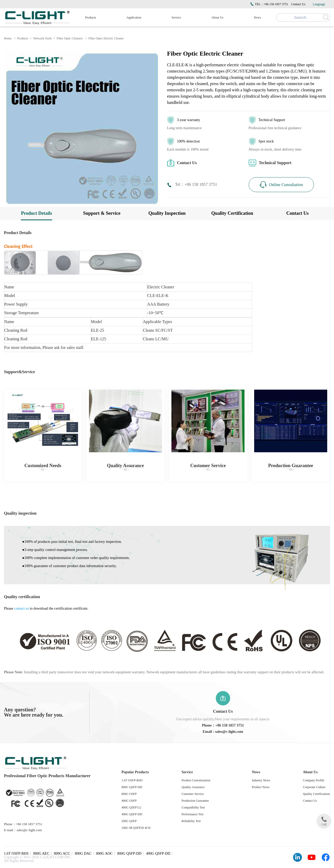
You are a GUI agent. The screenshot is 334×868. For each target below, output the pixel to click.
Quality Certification (232, 213)
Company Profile (314, 780)
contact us (21, 608)
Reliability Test (191, 821)
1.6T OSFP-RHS (132, 780)
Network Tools (42, 38)
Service (176, 17)
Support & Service (102, 213)
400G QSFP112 (132, 807)
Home (8, 38)
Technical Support (270, 163)
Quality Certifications (317, 794)
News (257, 17)
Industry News (261, 780)
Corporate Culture (314, 787)
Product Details (36, 213)
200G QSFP (129, 821)
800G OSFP (129, 794)
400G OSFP (129, 801)
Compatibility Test (193, 807)
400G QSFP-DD (132, 814)
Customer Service (193, 794)
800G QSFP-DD (132, 787)
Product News (261, 787)
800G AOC (104, 854)
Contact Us (298, 4)
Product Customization (196, 780)
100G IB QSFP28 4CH (136, 828)
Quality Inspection (167, 213)
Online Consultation (281, 185)
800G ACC (62, 854)
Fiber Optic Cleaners (70, 38)
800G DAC (83, 854)
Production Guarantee (195, 801)
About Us (217, 17)
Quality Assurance (193, 787)
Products (91, 17)
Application (134, 17)
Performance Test (193, 814)
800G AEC (41, 854)
